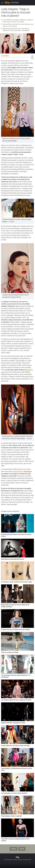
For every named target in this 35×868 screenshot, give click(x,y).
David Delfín (17, 471)
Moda (22, 849)
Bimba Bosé (28, 471)
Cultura (14, 849)
